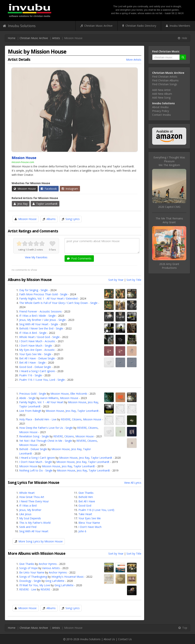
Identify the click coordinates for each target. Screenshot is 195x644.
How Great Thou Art (32, 497)
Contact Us (125, 639)
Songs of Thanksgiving (33, 577)
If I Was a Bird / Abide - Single (37, 316)
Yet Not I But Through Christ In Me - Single (46, 441)
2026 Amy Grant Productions (169, 266)
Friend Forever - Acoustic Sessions (40, 311)
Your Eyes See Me (90, 518)
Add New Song (161, 98)
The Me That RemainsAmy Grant (169, 220)
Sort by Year (116, 280)
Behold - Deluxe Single (33, 449)
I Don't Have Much (90, 527)
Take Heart (85, 514)
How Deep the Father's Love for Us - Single (46, 428)
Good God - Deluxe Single (35, 367)
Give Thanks (86, 493)
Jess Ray (21, 204)
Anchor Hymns (48, 564)
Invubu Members (178, 26)
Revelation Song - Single (34, 436)
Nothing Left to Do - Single (36, 470)
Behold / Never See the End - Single (41, 328)
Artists (56, 38)
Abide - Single (28, 398)
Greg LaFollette (55, 581)
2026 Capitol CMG (169, 207)
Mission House (25, 189)
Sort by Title (134, 280)
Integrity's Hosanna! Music (68, 577)
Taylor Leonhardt (45, 204)
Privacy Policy (161, 111)
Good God (85, 505)
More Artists (134, 60)
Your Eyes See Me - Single (35, 354)
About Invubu (160, 107)
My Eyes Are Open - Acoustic (37, 350)
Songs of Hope (28, 568)
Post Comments (79, 258)
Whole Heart (27, 493)
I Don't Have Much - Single (36, 346)
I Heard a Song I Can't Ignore (37, 371)
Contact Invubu (161, 115)
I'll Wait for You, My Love (35, 585)
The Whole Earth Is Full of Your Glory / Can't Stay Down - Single (58, 303)
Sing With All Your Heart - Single (39, 324)
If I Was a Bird (28, 505)
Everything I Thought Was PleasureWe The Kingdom (169, 161)
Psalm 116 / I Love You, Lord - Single (42, 380)
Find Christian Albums (165, 80)
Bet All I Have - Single (32, 363)
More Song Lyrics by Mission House (41, 541)
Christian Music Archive (96, 26)
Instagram (70, 189)
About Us (109, 639)
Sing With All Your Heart (34, 531)
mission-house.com (23, 162)
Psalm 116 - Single (31, 375)
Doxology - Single (30, 581)
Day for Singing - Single (34, 290)
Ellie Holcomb (79, 394)
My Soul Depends (30, 518)
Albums (51, 219)
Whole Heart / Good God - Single (39, 337)
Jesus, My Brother (30, 510)
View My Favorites (36, 257)
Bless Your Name (89, 523)
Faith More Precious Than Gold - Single (43, 294)
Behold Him (86, 497)
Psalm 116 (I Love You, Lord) (96, 510)
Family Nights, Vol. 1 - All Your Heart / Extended (48, 298)
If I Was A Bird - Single (33, 333)
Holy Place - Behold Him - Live (38, 419)
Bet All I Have (87, 501)
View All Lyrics (133, 483)
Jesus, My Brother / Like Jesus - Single (42, 320)
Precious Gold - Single (33, 394)
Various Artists (51, 568)
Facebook (49, 189)
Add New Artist (161, 90)
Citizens (77, 419)
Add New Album (162, 94)
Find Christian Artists (165, 77)
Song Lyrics (73, 219)
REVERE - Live (28, 589)
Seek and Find (28, 527)
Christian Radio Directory (139, 26)
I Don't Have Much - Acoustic (37, 341)
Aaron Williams (49, 398)
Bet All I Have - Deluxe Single (37, 358)
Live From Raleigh (30, 411)
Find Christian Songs (165, 84)
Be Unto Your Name (32, 572)
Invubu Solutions (19, 26)
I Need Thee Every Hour (34, 501)
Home (12, 38)
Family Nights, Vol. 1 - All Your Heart (41, 402)
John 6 (82, 531)
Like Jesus (25, 514)
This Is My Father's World (35, 523)
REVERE (66, 419)
